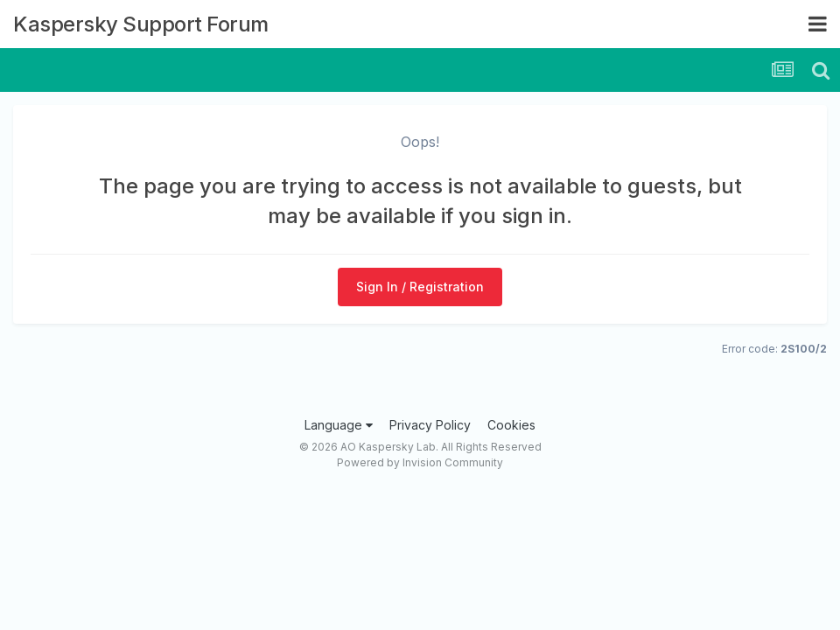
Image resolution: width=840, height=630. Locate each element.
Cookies (511, 425)
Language (339, 425)
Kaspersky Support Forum (141, 24)
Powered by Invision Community (420, 462)
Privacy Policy (430, 425)
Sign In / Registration (420, 287)
